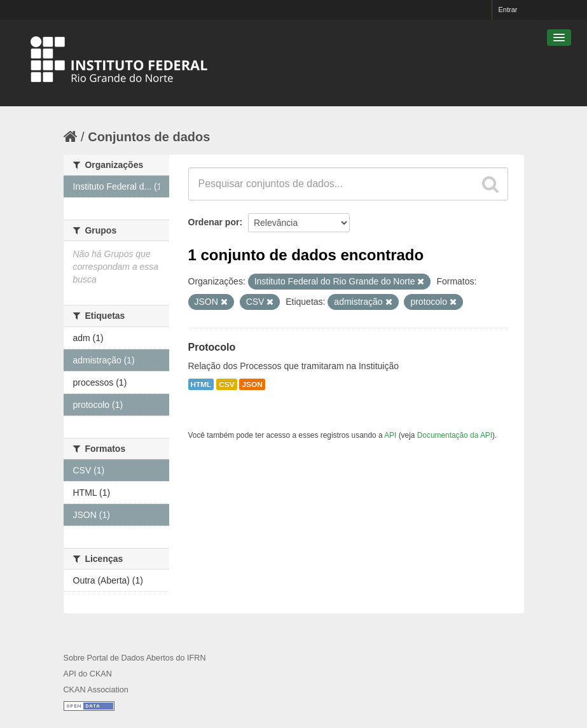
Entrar (508, 10)
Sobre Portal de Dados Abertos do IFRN (135, 658)
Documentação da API (455, 435)
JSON (252, 384)
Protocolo (212, 347)
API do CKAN (88, 674)
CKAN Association (96, 690)
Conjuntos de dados (149, 137)
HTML (201, 384)
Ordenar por (214, 222)
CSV (226, 384)
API (390, 435)
